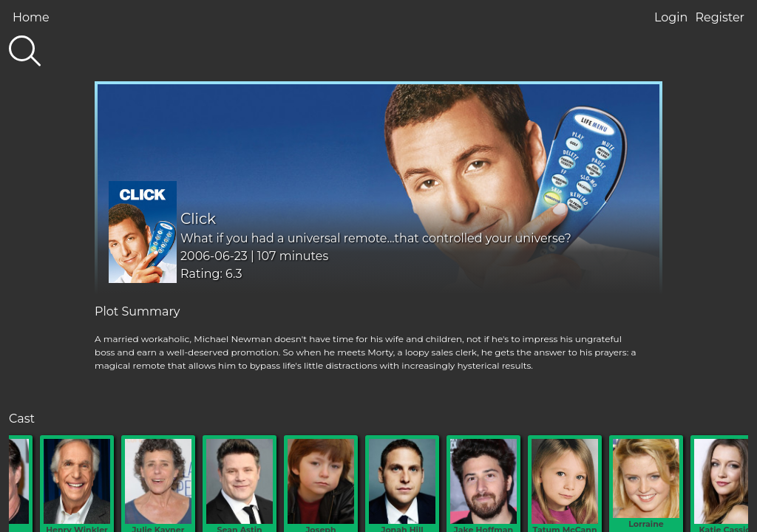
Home (31, 17)
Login (671, 17)
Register (720, 17)
